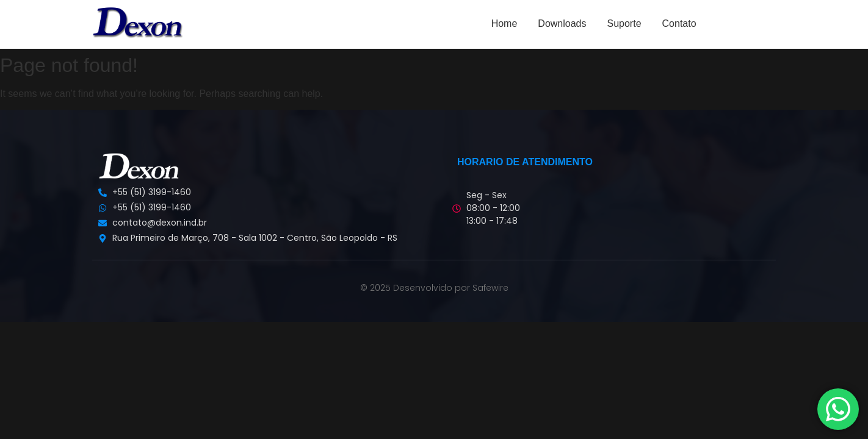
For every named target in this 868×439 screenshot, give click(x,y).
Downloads (562, 23)
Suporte (624, 23)
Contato (679, 23)
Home (505, 23)
